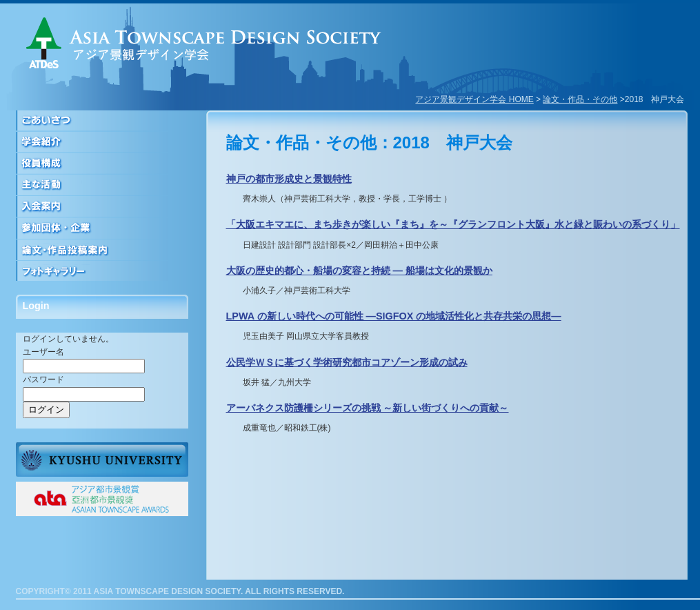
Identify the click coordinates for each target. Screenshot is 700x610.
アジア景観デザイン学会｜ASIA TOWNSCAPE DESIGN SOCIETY (204, 43)
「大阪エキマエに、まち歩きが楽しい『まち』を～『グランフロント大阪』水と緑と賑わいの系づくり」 (453, 224)
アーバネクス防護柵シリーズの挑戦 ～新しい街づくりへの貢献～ (368, 408)
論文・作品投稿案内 (102, 249)
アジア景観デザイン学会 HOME (474, 99)
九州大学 (102, 460)
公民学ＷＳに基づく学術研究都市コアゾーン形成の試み (347, 362)
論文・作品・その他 (580, 99)
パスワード (43, 380)
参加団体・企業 (102, 228)
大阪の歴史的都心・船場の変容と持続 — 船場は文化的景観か (359, 270)
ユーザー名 (43, 352)
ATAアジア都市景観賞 (102, 499)
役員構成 (102, 164)
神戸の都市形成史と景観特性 (289, 179)
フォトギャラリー (102, 270)
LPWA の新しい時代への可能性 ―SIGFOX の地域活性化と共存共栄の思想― (394, 316)
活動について (102, 185)
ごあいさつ (102, 121)
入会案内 (102, 207)
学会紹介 (102, 142)
